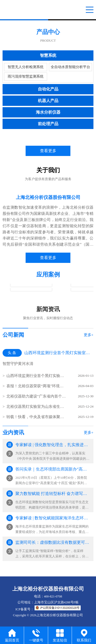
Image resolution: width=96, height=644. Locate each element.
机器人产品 (48, 101)
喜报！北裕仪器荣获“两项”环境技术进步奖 (36, 386)
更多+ (89, 335)
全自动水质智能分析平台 (70, 67)
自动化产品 (48, 89)
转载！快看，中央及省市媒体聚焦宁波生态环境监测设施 (36, 417)
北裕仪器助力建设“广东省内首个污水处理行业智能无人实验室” (36, 396)
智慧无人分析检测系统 (26, 67)
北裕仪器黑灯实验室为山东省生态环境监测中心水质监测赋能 (36, 407)
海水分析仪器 (48, 112)
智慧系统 (48, 55)
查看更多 (48, 151)
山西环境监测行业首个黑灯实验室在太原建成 (36, 376)
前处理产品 (48, 124)
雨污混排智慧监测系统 (26, 76)
